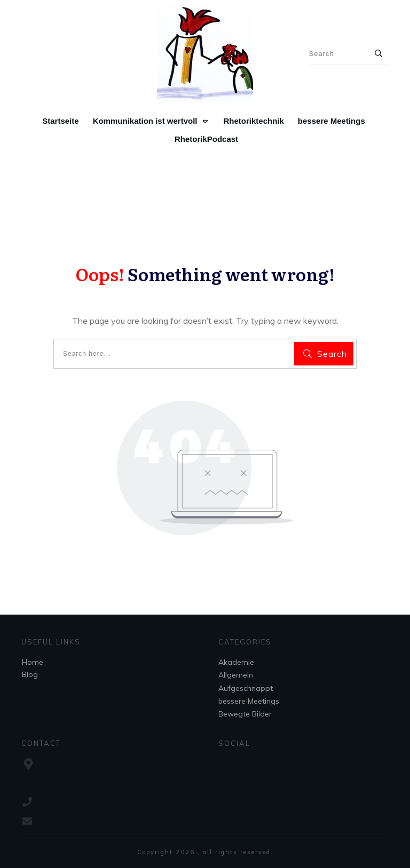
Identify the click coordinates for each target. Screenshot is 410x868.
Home (33, 662)
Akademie (236, 662)
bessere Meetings (249, 701)
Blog (30, 674)
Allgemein (236, 675)
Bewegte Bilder (245, 714)
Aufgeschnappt (246, 688)
